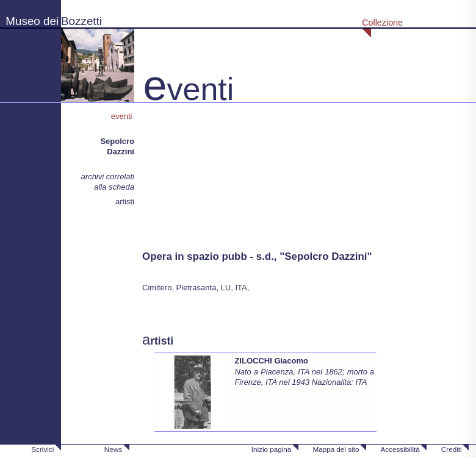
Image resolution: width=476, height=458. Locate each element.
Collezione (382, 23)
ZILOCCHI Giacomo (271, 361)
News (113, 449)
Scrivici (42, 449)
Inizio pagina (272, 449)
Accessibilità (400, 449)
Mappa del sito (336, 449)
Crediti (452, 449)
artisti (125, 202)
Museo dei (32, 21)
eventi (123, 116)
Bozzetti (81, 21)
